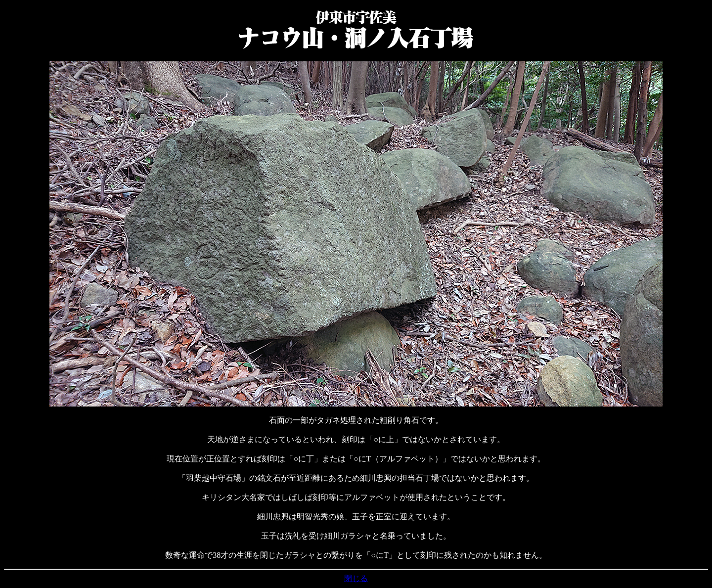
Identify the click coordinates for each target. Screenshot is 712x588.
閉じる (356, 578)
